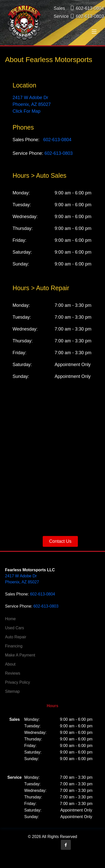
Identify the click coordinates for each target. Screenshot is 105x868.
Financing (14, 646)
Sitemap (12, 692)
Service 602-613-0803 (79, 16)
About (10, 664)
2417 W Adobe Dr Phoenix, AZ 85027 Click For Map (32, 104)
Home (10, 619)
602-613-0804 (57, 140)
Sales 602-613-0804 (79, 8)
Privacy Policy (18, 682)
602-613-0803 (59, 153)
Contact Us (60, 541)
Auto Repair (16, 637)
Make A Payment (20, 655)
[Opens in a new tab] (66, 845)
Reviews (13, 673)
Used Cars (15, 628)
